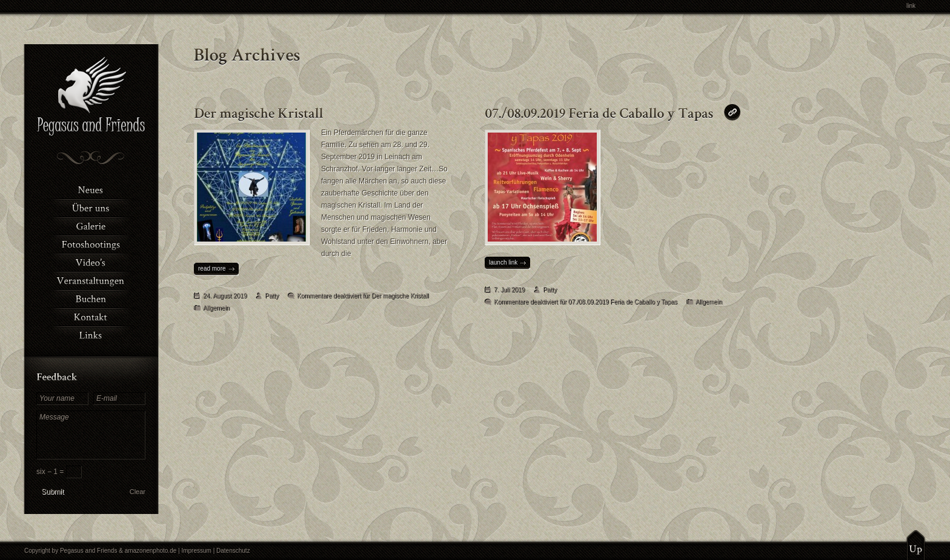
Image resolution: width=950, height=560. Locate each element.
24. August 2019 (225, 296)
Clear (138, 492)
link (911, 6)
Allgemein (216, 308)
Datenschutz (233, 551)
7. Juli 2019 (509, 290)
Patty (272, 296)
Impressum (196, 551)
